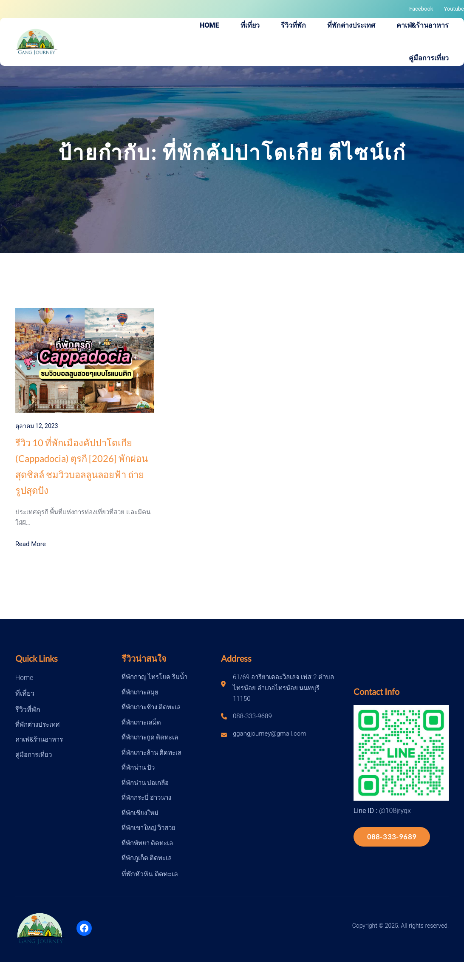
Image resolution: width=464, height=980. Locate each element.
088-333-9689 (392, 837)
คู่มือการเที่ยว (34, 755)
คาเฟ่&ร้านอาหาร (39, 739)
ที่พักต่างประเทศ (38, 725)
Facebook (421, 9)
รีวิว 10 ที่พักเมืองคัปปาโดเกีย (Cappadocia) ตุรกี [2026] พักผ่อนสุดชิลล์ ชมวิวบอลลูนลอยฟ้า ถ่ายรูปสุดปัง (82, 466)
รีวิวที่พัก (28, 710)
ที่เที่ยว (25, 693)
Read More (31, 544)
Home (24, 678)
